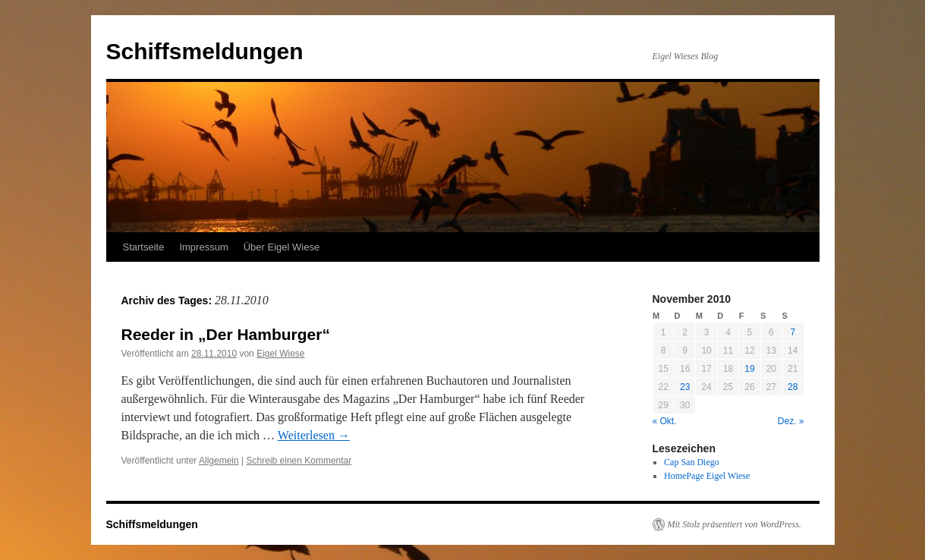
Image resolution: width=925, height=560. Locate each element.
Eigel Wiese (280, 354)
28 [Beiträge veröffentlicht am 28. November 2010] (793, 387)
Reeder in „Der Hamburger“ (226, 334)
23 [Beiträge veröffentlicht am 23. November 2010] (685, 387)
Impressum (203, 247)
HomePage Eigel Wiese (707, 476)
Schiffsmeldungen (205, 51)
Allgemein (219, 461)
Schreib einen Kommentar (299, 461)
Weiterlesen (314, 435)
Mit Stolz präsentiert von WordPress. (735, 524)
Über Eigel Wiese (282, 247)
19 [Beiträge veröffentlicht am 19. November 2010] (749, 369)
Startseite (144, 247)
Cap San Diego (692, 462)
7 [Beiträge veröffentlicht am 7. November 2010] (793, 332)
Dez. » (791, 421)
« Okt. (665, 421)
